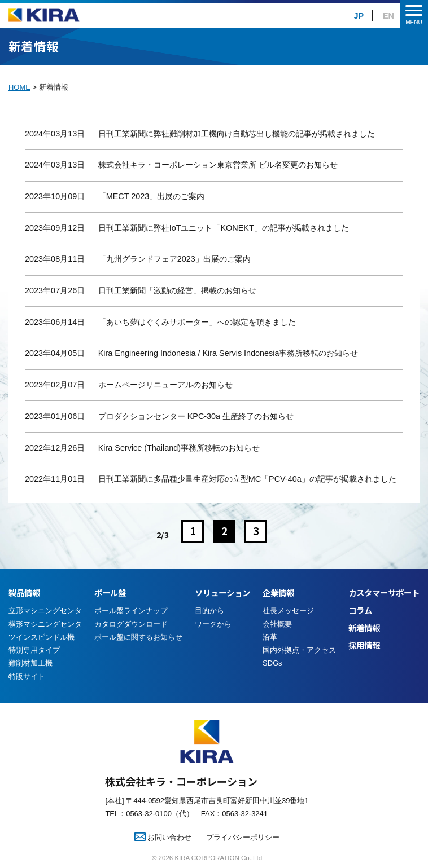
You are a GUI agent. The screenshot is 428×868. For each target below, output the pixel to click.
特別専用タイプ (34, 650)
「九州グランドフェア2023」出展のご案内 (174, 259)
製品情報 (24, 592)
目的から (209, 611)
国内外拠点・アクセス (299, 650)
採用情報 (364, 645)
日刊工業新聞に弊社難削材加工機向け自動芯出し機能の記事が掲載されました (237, 134)
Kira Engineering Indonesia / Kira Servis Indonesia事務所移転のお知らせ (228, 353)
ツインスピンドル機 (42, 637)
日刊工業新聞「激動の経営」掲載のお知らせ (177, 290)
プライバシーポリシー (243, 837)
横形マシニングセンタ (45, 624)
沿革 (270, 637)
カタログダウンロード (131, 624)
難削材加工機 (30, 663)
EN (388, 16)
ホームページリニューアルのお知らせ (165, 385)
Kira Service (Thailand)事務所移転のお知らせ (179, 448)
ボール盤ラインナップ (131, 611)
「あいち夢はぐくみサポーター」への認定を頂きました (197, 322)
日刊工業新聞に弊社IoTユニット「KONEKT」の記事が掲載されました (224, 228)
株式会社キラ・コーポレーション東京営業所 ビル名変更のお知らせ (218, 165)
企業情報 (278, 592)
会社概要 (277, 624)
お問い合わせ (163, 837)
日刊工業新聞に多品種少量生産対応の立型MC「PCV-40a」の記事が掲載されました (247, 479)
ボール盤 (110, 592)
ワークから (213, 624)
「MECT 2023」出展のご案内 (152, 196)
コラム (360, 610)
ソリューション (222, 592)
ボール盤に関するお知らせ (138, 637)
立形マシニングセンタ (45, 611)
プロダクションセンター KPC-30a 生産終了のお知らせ (196, 416)
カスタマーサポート (384, 592)
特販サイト (27, 677)
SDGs (272, 663)
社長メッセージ (288, 611)
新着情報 (364, 627)
